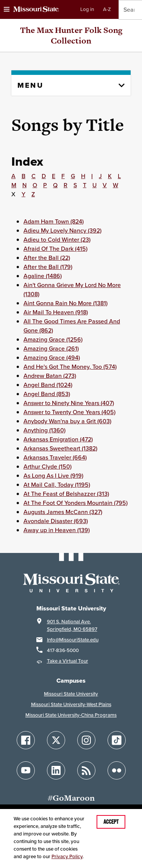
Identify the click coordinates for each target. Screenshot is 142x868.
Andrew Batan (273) (50, 376)
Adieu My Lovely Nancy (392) (62, 231)
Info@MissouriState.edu (73, 640)
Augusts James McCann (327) (63, 512)
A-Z (107, 9)
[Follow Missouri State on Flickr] (117, 770)
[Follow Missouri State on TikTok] (117, 740)
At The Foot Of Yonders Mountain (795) (76, 503)
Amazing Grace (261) (51, 349)
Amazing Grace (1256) (53, 339)
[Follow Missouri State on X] (56, 740)
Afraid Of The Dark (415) (55, 249)
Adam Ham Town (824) (54, 221)
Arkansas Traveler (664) (55, 457)
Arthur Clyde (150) (48, 467)
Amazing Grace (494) (52, 358)
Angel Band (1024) (48, 385)
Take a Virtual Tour (68, 661)
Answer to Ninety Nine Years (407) (69, 403)
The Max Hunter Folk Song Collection (71, 35)
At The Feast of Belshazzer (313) (66, 494)
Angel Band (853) (47, 394)
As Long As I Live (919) (53, 476)
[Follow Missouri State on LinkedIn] (56, 770)
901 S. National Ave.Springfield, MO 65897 (72, 625)
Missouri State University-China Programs (71, 715)
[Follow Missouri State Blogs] (86, 770)
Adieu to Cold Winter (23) (57, 240)
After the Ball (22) (47, 258)
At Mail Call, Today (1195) (57, 485)
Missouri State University (71, 694)
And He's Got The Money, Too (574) (70, 367)
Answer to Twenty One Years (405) (69, 412)
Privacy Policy (67, 856)
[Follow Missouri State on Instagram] (86, 740)
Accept (111, 822)
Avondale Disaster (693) (56, 521)
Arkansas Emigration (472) (58, 439)
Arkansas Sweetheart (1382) (60, 448)
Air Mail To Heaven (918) (56, 312)
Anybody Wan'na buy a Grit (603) (67, 421)
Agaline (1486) (43, 276)
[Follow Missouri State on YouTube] (26, 770)
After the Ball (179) (48, 267)
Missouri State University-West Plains (71, 704)
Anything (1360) (44, 430)
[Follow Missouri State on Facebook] (26, 740)
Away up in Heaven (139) (57, 530)
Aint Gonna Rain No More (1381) (66, 303)
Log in (87, 9)
